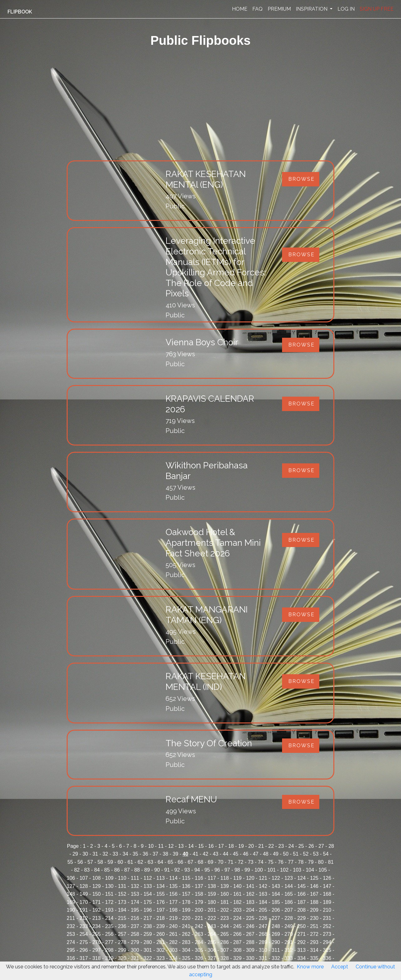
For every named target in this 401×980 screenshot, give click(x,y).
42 (206, 854)
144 (289, 886)
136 (186, 886)
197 (160, 910)
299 (122, 950)
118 (225, 878)
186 (289, 902)
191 (84, 910)
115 (186, 878)
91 (167, 870)
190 (71, 910)
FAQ (257, 9)
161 (237, 894)
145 (302, 886)
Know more (310, 967)
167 (314, 894)
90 (157, 870)
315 (327, 950)
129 (97, 886)
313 (302, 950)
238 (148, 926)
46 (246, 854)
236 (122, 926)
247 (263, 926)
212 (84, 918)
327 (212, 958)
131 (122, 886)
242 (199, 926)
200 (199, 910)
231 (327, 918)
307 (225, 950)
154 (148, 894)
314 (314, 950)
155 (160, 894)
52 (306, 854)
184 (263, 902)
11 (161, 846)
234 (97, 926)
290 (276, 942)
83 (87, 870)
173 (122, 902)
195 (135, 910)
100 (259, 870)
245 (237, 926)
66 (181, 862)
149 (84, 894)
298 (109, 950)
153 (135, 894)
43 (216, 854)
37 (156, 854)
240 (173, 926)
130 (109, 886)
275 (84, 942)
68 (201, 862)
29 (75, 854)
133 (148, 886)
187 (302, 902)
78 (301, 862)
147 (327, 886)
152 (122, 894)
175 (148, 902)
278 (122, 942)
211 (71, 918)
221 (199, 918)
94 (197, 870)
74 (261, 862)
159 (212, 894)
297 (97, 950)
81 (331, 862)
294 (327, 942)
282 (173, 942)
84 (97, 870)
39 (176, 854)
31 (95, 854)
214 (109, 918)
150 (97, 894)
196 (148, 910)
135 (173, 886)
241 (186, 926)
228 (289, 918)
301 (148, 950)
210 (327, 910)
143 (276, 886)
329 (237, 958)
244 (225, 926)
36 (146, 854)
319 (109, 958)
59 (110, 862)
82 (77, 870)
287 (237, 942)
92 (177, 870)
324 (173, 958)
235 (109, 926)
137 (199, 886)
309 (250, 950)
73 (251, 862)
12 (171, 846)
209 (314, 910)
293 (314, 942)
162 (250, 894)
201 (212, 910)
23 (281, 846)
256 (109, 934)
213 (97, 918)
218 (160, 918)
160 (225, 894)
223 (225, 918)
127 (71, 886)
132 (135, 886)
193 (109, 910)
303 (173, 950)
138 (212, 886)
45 (236, 854)
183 (250, 902)
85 (107, 870)
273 (327, 934)
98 (237, 870)
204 (250, 910)
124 (302, 878)
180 (212, 902)
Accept (340, 967)
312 (289, 950)
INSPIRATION (312, 9)
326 (199, 958)
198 (173, 910)
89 (147, 870)
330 (250, 958)
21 (261, 846)
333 (289, 958)
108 (97, 878)
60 (120, 862)
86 (117, 870)
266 (237, 934)
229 (302, 918)
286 (225, 942)
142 (263, 886)
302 (160, 950)
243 (212, 926)
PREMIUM (279, 9)
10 (151, 846)
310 (263, 950)
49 (276, 854)
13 (181, 846)
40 (186, 854)
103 (297, 870)
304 (186, 950)
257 (122, 934)
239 (160, 926)
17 (221, 846)
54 (326, 854)
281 (160, 942)
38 (166, 854)
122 (276, 878)
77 (291, 862)
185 (276, 902)
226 (263, 918)
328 (225, 958)
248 (276, 926)
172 (109, 902)
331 (263, 958)
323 (160, 958)
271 (302, 934)
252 (327, 926)
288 (250, 942)
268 (263, 934)
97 (227, 870)
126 (327, 878)
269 (276, 934)
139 (225, 886)
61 (130, 862)
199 (186, 910)
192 (97, 910)
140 (237, 886)
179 (199, 902)
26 (311, 846)
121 (263, 878)
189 (327, 902)
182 (237, 902)
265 (225, 934)
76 (281, 862)
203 (237, 910)
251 (314, 926)
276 (97, 942)
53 (316, 854)
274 (71, 942)
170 (84, 902)
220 (186, 918)
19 (241, 846)
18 (231, 846)
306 (212, 950)
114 (173, 878)
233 (84, 926)
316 (71, 958)
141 (250, 886)
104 (310, 870)
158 (199, 894)
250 (302, 926)
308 (237, 950)
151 (109, 894)
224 (237, 918)
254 (84, 934)
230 (314, 918)
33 (115, 854)
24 (291, 846)
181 (225, 902)
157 (186, 894)
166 (302, 894)
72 (241, 862)
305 (199, 950)
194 (122, 910)
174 (135, 902)
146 (314, 886)
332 (276, 958)
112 (148, 878)
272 (314, 934)
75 (271, 862)
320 (122, 958)
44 (226, 854)
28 (331, 846)
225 (250, 918)
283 (186, 942)
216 (135, 918)
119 (237, 878)
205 (263, 910)
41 (196, 854)
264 (212, 934)
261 (173, 934)
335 (314, 958)
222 (212, 918)
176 (160, 902)
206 (276, 910)
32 (105, 854)
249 (289, 926)
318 (97, 958)
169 (71, 902)
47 (256, 854)
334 (302, 958)
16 (211, 846)
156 (173, 894)
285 (212, 942)
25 (301, 846)
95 (207, 870)
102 (284, 870)
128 (84, 886)
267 (250, 934)
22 (271, 846)
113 (160, 878)
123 (289, 878)
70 (221, 862)
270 (289, 934)
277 (109, 942)
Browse (301, 179)
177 (173, 902)
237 (135, 926)
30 (85, 854)
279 (135, 942)
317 (84, 958)
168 (327, 894)
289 (263, 942)
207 (289, 910)
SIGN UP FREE (377, 9)
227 (276, 918)
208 (302, 910)
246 (250, 926)
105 (323, 870)
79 (311, 862)
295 (71, 950)
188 (314, 902)
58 (100, 862)
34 (125, 854)
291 (289, 942)
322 (148, 958)
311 (276, 950)
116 (199, 878)
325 (186, 958)
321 (135, 958)
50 (286, 854)
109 (109, 878)
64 (161, 862)
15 (201, 846)
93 (187, 870)
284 (199, 942)
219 (173, 918)
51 (296, 854)
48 (266, 854)
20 (251, 846)
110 (122, 878)
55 (70, 862)
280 (148, 942)
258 (135, 934)
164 (276, 894)
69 (211, 862)
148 (71, 894)
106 (71, 878)
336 (327, 958)
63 (151, 862)
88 (137, 870)
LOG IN (346, 9)
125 (314, 878)
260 (160, 934)
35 (136, 854)
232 (71, 926)
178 (186, 902)
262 (186, 934)
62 (141, 862)
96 (217, 870)
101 (272, 870)
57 (90, 862)
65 (171, 862)
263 (199, 934)
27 (321, 846)
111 (135, 878)
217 (148, 918)
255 (97, 934)
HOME (240, 9)
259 (148, 934)
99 (247, 870)
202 (225, 910)
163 (263, 894)
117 (212, 878)
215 (122, 918)
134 (160, 886)
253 (71, 934)
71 (231, 862)
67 (191, 862)
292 (302, 942)
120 (250, 878)
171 (97, 902)
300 (135, 950)
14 (191, 846)
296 (84, 950)
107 (84, 878)
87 (127, 870)
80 (321, 862)
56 (80, 862)
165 (289, 894)
